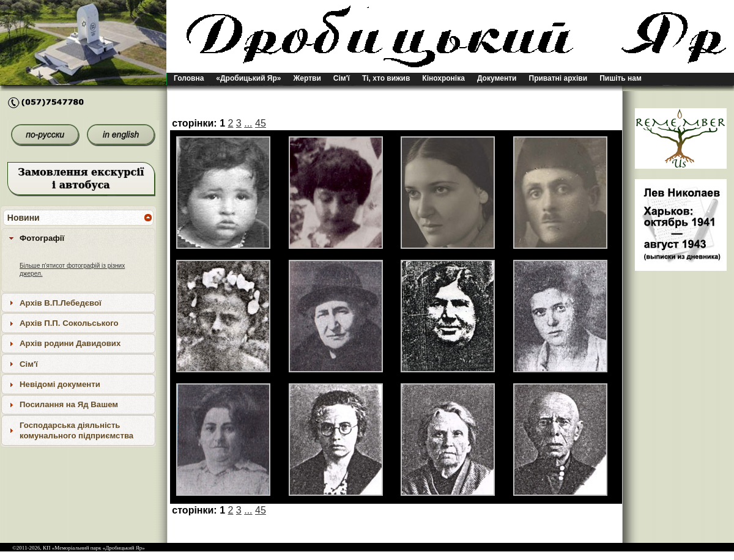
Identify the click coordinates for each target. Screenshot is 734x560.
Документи (497, 78)
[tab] (78, 238)
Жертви (307, 78)
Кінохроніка (443, 78)
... (248, 123)
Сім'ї (342, 78)
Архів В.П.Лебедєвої (61, 303)
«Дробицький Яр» (248, 78)
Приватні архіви (558, 78)
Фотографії (42, 238)
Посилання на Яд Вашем (69, 404)
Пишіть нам (621, 78)
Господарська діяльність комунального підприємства (76, 430)
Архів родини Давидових (70, 343)
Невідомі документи (60, 384)
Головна (189, 78)
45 (261, 123)
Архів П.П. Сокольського (69, 323)
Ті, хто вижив (386, 78)
